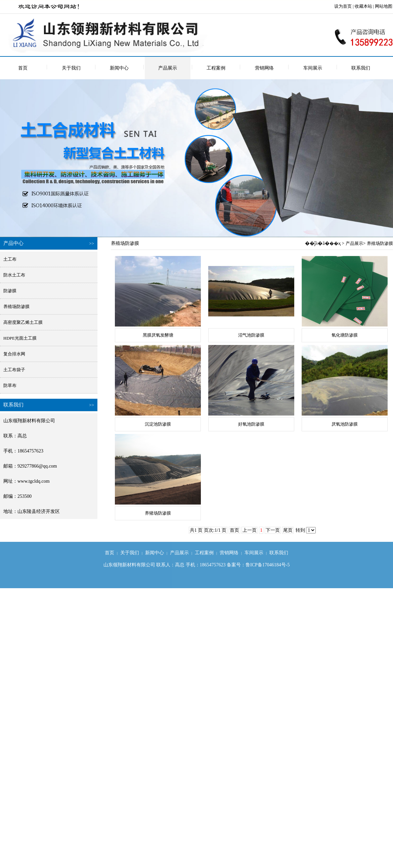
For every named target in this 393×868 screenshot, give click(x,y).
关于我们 (71, 68)
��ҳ (335, 243)
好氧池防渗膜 (251, 424)
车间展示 (313, 68)
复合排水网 (14, 354)
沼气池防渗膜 (251, 335)
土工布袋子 (14, 370)
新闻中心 (119, 68)
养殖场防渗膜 (16, 307)
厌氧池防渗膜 (345, 424)
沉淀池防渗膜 (158, 424)
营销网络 (264, 68)
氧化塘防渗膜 (345, 335)
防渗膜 (10, 291)
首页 (23, 68)
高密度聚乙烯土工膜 (23, 322)
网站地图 (384, 6)
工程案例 (216, 68)
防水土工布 (14, 275)
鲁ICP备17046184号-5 (268, 565)
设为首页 (343, 6)
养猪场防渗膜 (158, 513)
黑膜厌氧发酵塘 (158, 335)
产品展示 (168, 68)
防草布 (10, 385)
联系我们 (361, 68)
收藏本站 (363, 6)
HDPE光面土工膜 (20, 338)
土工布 (10, 259)
